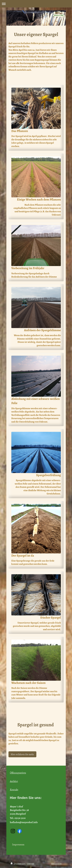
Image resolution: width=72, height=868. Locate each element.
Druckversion (18, 864)
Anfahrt (14, 781)
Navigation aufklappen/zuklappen (36, 4)
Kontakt (14, 789)
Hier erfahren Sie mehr (22, 754)
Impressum (18, 844)
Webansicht (56, 864)
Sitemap (30, 864)
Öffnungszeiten (18, 773)
